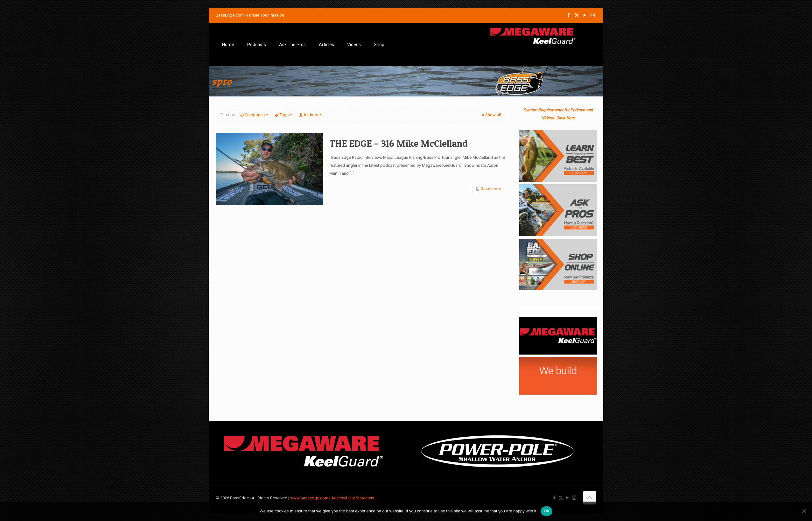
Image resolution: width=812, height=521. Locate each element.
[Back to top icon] (590, 498)
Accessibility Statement (353, 498)
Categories (254, 115)
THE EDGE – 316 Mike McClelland (399, 143)
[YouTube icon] (585, 15)
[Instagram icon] (593, 15)
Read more (491, 189)
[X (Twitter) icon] (577, 15)
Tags (284, 115)
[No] (804, 511)
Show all (491, 115)
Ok (546, 511)
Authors (310, 115)
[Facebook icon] (569, 15)
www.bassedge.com (309, 498)
